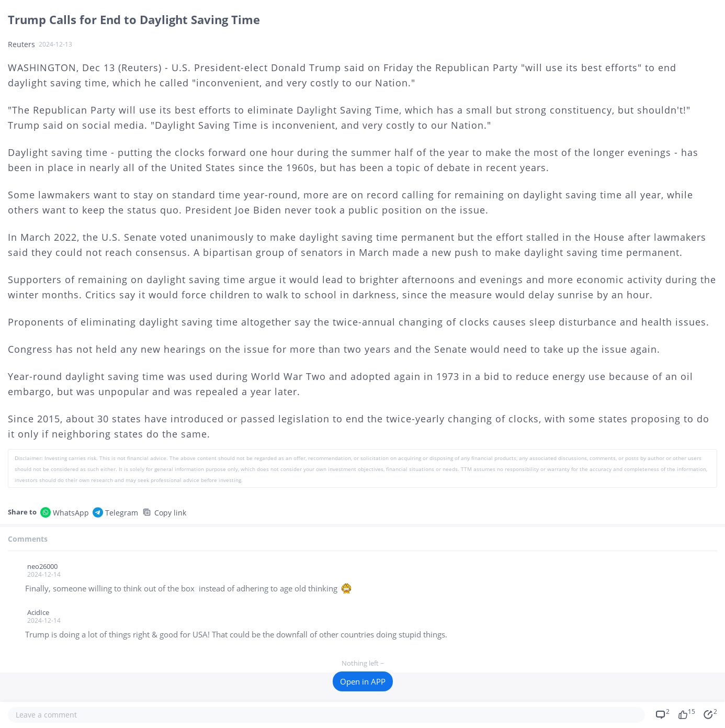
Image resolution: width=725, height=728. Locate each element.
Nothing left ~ (362, 663)
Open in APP (363, 681)
